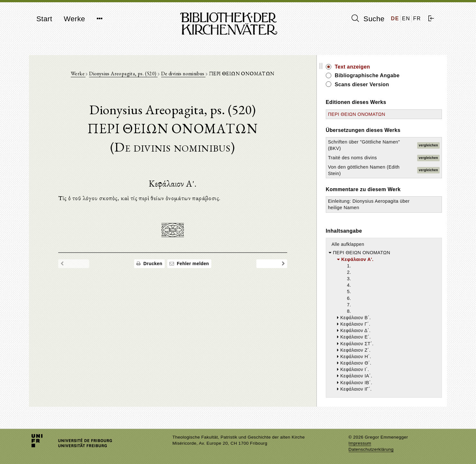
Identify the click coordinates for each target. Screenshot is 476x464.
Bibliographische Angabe (393, 75)
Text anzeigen (379, 67)
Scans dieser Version (388, 84)
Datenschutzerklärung (371, 449)
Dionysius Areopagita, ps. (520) (137, 74)
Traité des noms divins (379, 158)
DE (395, 19)
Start (44, 19)
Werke (74, 19)
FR (417, 19)
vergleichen (428, 145)
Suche (368, 19)
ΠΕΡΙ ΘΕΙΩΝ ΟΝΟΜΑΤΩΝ (383, 114)
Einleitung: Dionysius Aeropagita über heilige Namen (379, 208)
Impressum (360, 443)
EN (406, 19)
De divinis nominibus (197, 74)
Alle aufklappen (374, 251)
